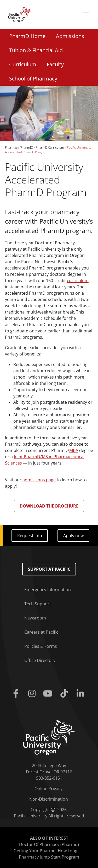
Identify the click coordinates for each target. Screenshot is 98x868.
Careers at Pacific (41, 632)
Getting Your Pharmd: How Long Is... (49, 851)
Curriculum (23, 64)
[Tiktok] (65, 694)
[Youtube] (49, 694)
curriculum (78, 281)
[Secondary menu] (86, 15)
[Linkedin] (81, 694)
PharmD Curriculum (50, 147)
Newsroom (35, 618)
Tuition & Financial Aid (36, 50)
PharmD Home (27, 36)
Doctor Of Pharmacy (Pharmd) (49, 844)
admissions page (39, 480)
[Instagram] (33, 694)
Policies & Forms (41, 646)
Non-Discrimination (49, 799)
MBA (74, 450)
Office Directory (40, 660)
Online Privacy (48, 789)
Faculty (55, 64)
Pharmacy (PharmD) (19, 147)
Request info (30, 536)
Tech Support (38, 604)
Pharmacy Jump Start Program (49, 857)
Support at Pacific (49, 569)
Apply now (73, 536)
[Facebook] (17, 694)
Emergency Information (48, 590)
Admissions (70, 36)
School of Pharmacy (33, 79)
